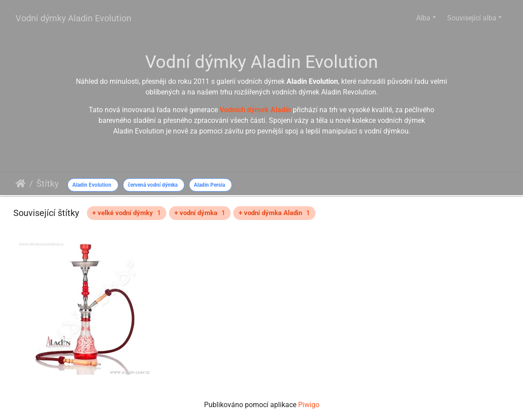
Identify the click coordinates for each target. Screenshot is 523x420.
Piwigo (309, 405)
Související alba (472, 18)
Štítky (47, 184)
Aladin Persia (209, 185)
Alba (423, 18)
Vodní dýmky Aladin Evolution (73, 18)
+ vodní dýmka (200, 213)
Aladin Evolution (92, 185)
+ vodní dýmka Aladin (274, 213)
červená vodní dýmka (153, 185)
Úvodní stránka (21, 184)
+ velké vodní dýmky (127, 213)
